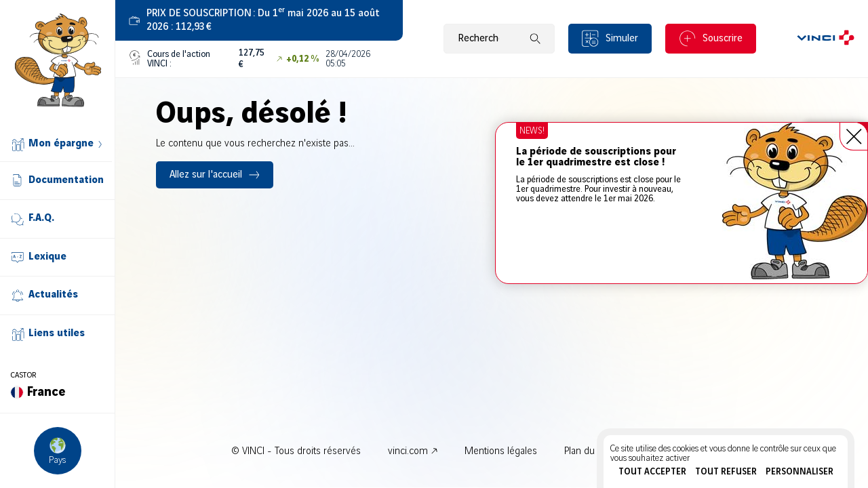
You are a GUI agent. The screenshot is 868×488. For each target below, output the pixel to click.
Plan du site (588, 451)
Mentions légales (501, 451)
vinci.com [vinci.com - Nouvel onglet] (408, 451)
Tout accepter (652, 472)
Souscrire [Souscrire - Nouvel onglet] (723, 39)
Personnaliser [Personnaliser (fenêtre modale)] (800, 472)
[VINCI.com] (826, 39)
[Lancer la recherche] (535, 39)
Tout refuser (726, 472)
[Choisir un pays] (58, 451)
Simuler (622, 39)
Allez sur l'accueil (206, 175)
